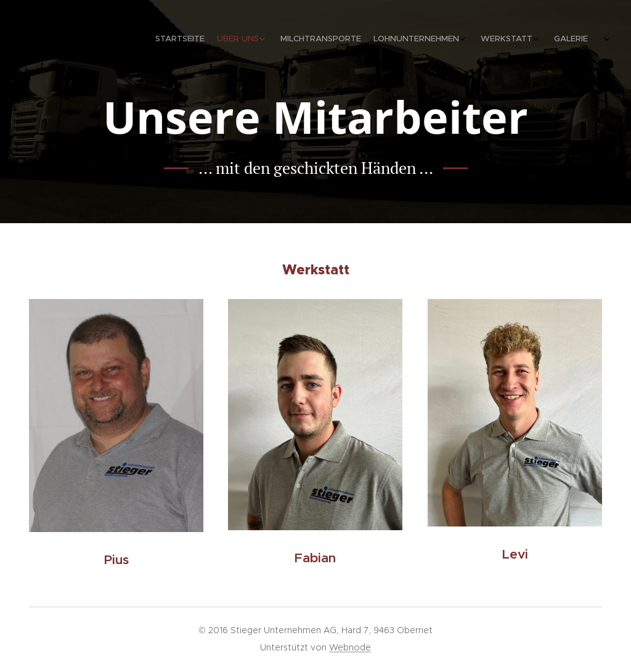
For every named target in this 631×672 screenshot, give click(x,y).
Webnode (350, 647)
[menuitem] (509, 40)
